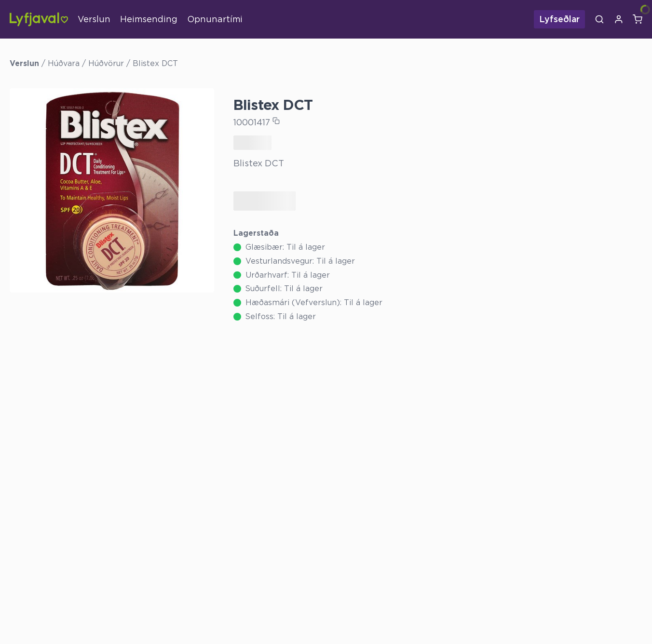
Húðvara (64, 63)
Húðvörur (106, 63)
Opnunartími (215, 19)
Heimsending (149, 19)
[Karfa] (638, 19)
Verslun (94, 19)
